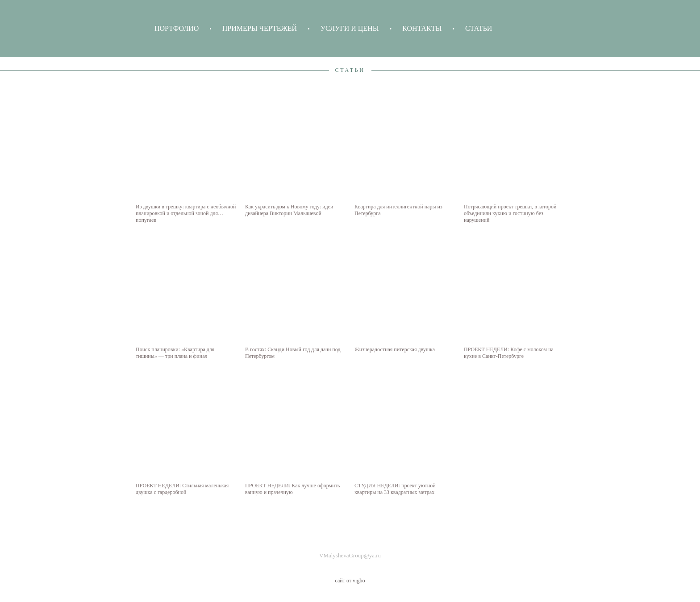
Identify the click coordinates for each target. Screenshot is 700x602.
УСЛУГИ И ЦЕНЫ (350, 28)
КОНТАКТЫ (422, 28)
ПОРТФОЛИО (177, 28)
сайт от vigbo (350, 581)
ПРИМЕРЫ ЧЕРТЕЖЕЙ (260, 28)
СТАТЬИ (479, 28)
